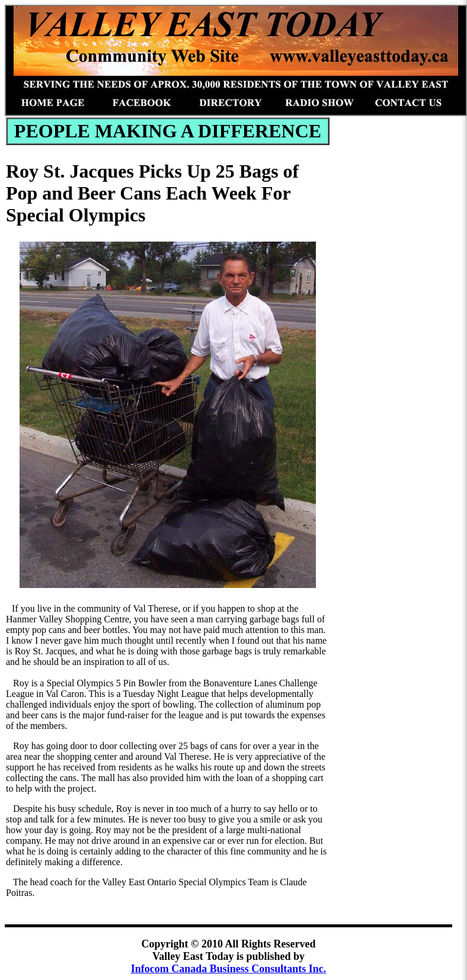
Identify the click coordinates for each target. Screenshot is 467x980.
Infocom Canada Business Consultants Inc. (229, 969)
